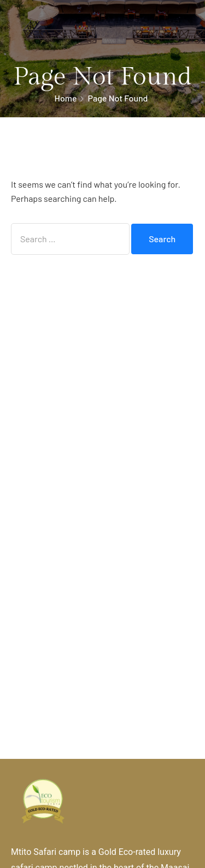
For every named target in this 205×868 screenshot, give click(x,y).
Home (66, 98)
